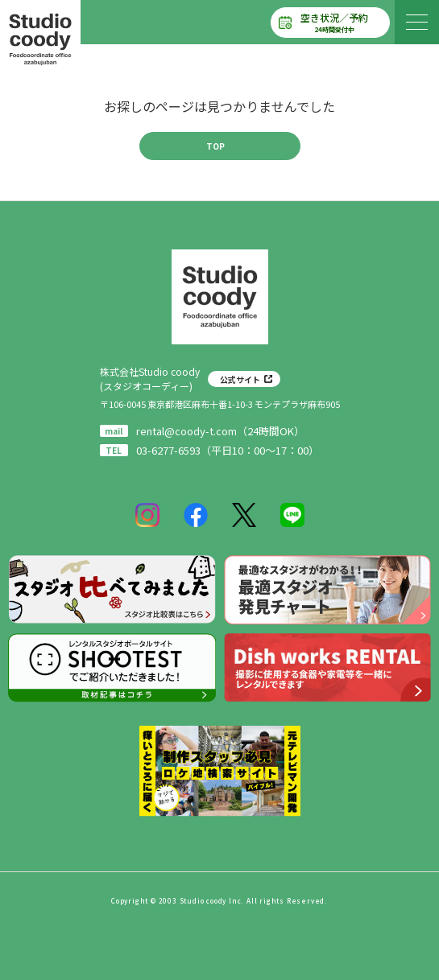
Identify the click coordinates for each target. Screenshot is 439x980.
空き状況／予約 (334, 23)
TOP (215, 146)
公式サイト (240, 379)
